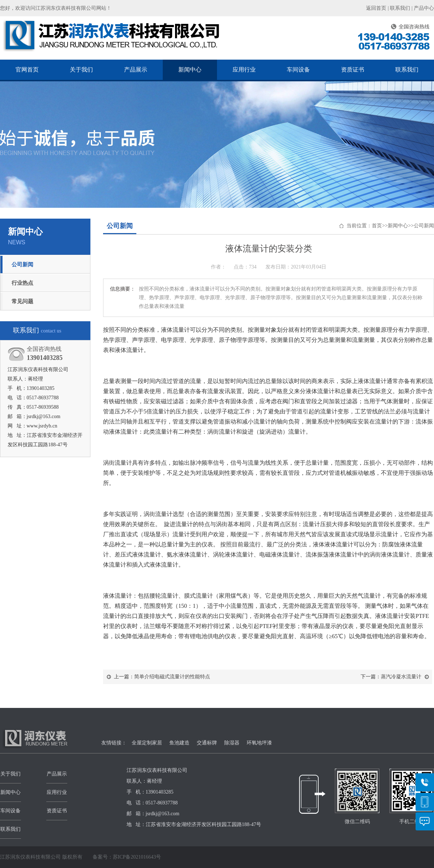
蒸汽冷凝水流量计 (401, 677)
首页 (377, 226)
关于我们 (81, 70)
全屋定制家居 (147, 743)
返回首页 (376, 8)
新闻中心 (190, 70)
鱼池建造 (179, 743)
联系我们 (400, 8)
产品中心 (424, 8)
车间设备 (298, 70)
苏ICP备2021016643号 (137, 857)
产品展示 (136, 70)
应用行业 (244, 70)
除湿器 (232, 743)
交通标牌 (207, 743)
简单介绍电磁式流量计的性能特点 (172, 677)
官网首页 (27, 70)
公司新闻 (22, 265)
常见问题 (22, 301)
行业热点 (22, 283)
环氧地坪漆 (259, 743)
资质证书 (353, 70)
